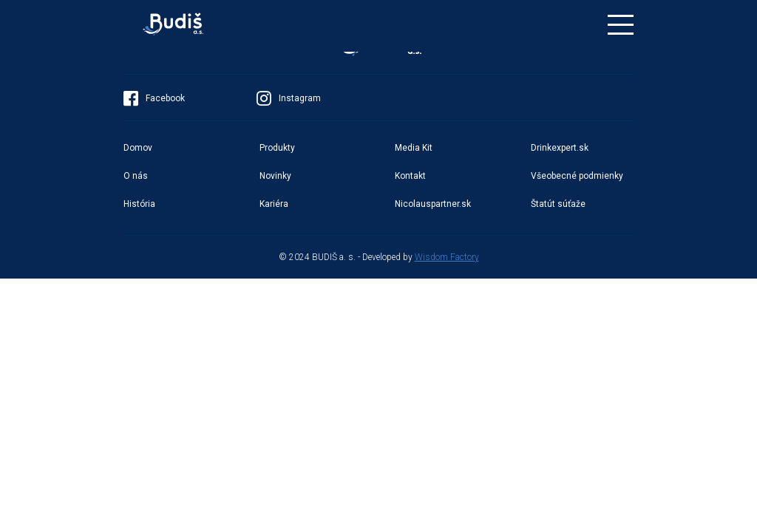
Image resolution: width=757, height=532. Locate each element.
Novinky (275, 176)
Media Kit (414, 148)
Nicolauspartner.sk (433, 204)
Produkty (277, 148)
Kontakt (410, 176)
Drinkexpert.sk (560, 148)
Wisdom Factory (447, 257)
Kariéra (274, 204)
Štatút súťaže (558, 204)
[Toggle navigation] (621, 25)
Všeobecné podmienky (577, 176)
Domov (138, 148)
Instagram (289, 98)
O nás (136, 176)
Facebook (154, 98)
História (139, 204)
